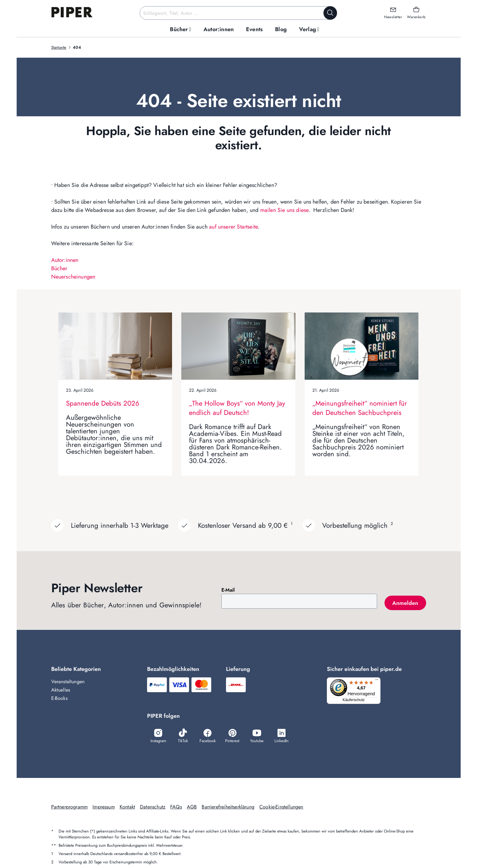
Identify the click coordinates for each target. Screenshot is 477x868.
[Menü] (379, 681)
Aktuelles (61, 690)
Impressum (104, 807)
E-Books (59, 698)
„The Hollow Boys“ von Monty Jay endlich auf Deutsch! (237, 408)
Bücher (59, 268)
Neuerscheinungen (73, 277)
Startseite (59, 47)
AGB (192, 807)
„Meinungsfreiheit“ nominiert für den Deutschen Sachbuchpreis (360, 408)
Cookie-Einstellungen (281, 807)
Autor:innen (65, 260)
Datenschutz (153, 807)
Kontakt (127, 807)
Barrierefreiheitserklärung (228, 807)
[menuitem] (181, 29)
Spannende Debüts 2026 (103, 403)
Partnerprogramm (70, 807)
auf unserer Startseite (233, 227)
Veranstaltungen (68, 682)
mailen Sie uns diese (284, 210)
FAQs (176, 807)
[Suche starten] (330, 13)
